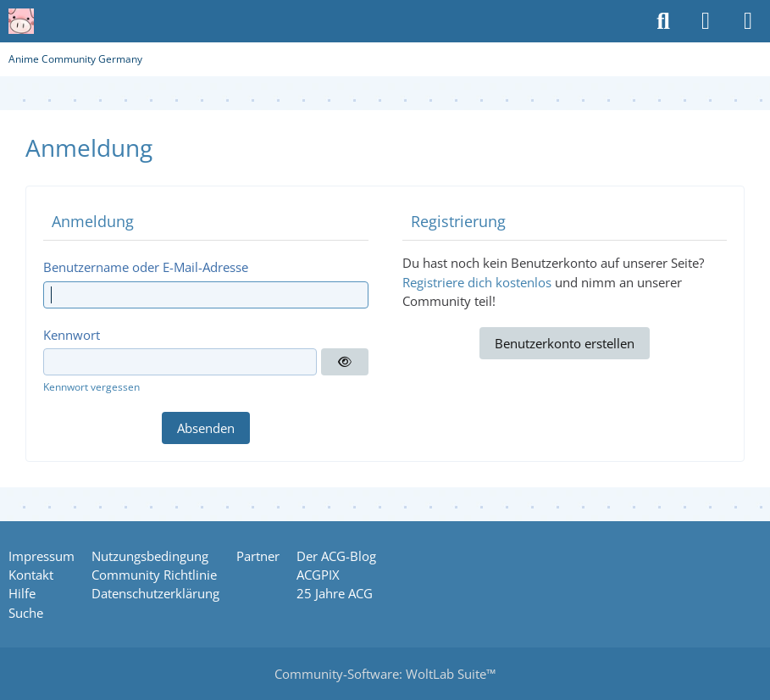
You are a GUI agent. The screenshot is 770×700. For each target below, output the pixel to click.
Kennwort (72, 335)
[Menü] (748, 21)
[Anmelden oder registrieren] (706, 21)
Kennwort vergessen (91, 387)
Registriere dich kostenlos (477, 282)
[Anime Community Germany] (21, 21)
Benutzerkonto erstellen (565, 343)
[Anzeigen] (345, 362)
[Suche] (663, 21)
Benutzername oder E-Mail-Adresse (146, 267)
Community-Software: (385, 674)
